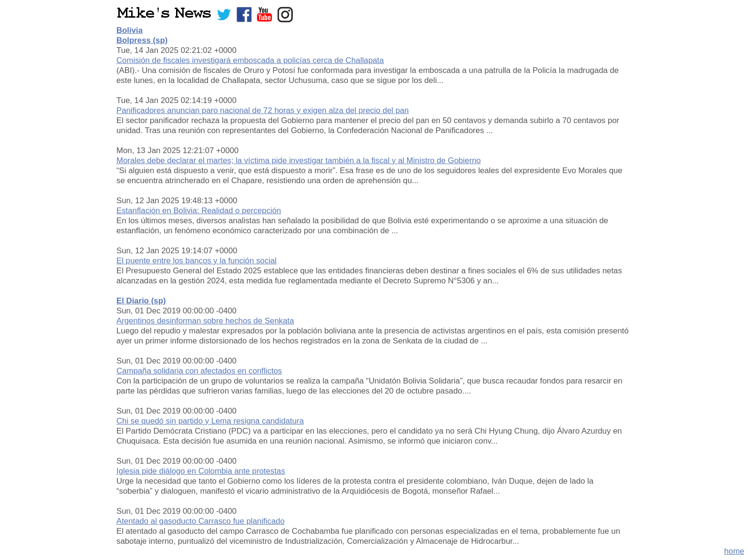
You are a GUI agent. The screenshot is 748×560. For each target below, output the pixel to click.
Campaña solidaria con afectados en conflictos (199, 371)
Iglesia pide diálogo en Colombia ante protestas (201, 471)
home (734, 551)
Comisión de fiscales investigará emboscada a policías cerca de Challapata (250, 60)
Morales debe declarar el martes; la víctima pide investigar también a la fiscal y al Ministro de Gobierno (299, 161)
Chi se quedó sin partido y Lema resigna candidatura (210, 421)
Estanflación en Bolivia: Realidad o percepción (199, 211)
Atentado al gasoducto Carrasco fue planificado (201, 521)
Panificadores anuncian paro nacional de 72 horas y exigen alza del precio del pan (263, 110)
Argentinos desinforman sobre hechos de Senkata (205, 321)
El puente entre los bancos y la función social (197, 261)
